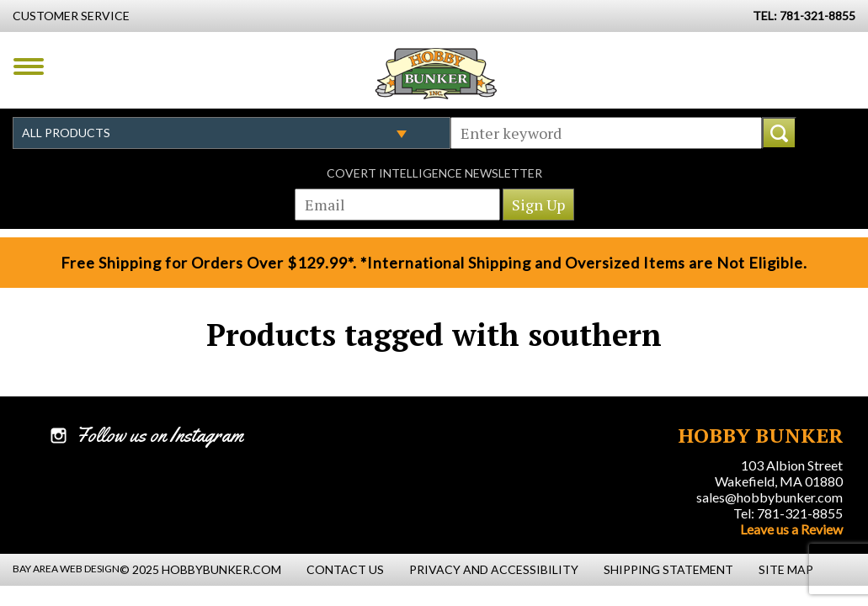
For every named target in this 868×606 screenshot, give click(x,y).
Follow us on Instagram (160, 435)
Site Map (786, 569)
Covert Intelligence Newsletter (434, 173)
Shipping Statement (668, 569)
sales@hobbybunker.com (769, 497)
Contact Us (345, 569)
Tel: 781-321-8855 (788, 513)
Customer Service (71, 16)
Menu (29, 66)
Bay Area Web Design (66, 569)
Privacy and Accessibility (494, 569)
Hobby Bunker (436, 73)
